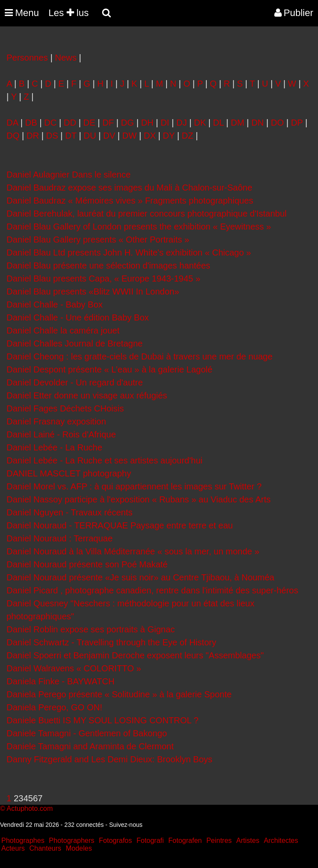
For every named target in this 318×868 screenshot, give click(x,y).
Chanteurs (45, 848)
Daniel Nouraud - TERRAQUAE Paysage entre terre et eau (120, 525)
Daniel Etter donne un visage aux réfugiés (87, 395)
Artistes (248, 840)
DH (147, 123)
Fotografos (116, 840)
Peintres (219, 840)
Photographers (72, 840)
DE (90, 123)
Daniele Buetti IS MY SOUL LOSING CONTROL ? (103, 720)
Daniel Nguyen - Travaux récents (69, 512)
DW (130, 136)
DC (50, 123)
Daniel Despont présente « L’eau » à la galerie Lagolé (109, 369)
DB (31, 123)
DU (90, 136)
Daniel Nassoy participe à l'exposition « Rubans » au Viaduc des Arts (138, 499)
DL (218, 123)
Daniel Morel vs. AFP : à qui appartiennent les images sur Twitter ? (134, 486)
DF (108, 123)
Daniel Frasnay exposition (56, 421)
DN (258, 123)
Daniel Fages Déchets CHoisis (65, 408)
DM (237, 123)
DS (52, 136)
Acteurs (13, 848)
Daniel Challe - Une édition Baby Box (78, 317)
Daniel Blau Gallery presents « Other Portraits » (98, 240)
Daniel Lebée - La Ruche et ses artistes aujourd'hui (104, 460)
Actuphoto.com (30, 808)
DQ (13, 136)
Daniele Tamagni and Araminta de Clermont (90, 746)
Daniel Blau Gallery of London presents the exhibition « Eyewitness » (139, 227)
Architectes (281, 840)
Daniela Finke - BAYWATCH (61, 681)
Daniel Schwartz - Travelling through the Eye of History (111, 642)
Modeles (79, 848)
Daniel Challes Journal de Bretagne (75, 343)
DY (169, 136)
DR (33, 136)
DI (165, 123)
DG (128, 123)
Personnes (27, 58)
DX (150, 136)
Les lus (69, 13)
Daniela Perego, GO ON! (54, 707)
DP (297, 123)
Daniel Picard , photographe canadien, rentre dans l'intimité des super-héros (152, 590)
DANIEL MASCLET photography (69, 473)
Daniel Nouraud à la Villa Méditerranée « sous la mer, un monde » (133, 551)
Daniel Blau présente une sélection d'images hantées (108, 266)
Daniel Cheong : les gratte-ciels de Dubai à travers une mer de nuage (140, 356)
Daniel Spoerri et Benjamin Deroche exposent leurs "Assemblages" (135, 655)
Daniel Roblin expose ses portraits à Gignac (91, 629)
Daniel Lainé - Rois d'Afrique (61, 434)
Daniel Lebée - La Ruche (54, 447)
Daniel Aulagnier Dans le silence (69, 175)
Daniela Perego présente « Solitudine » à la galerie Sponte (119, 694)
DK (200, 123)
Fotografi (150, 840)
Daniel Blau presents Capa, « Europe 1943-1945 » (103, 279)
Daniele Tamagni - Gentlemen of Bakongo (87, 733)
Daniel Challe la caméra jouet (63, 330)
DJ (181, 123)
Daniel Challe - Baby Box (55, 304)
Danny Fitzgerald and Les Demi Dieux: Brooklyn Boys (109, 759)
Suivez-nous (126, 825)
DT (71, 136)
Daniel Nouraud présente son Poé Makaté (87, 564)
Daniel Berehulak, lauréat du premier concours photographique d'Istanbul (147, 214)
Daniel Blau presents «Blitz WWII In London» (93, 291)
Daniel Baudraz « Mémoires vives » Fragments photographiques (130, 201)
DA (12, 123)
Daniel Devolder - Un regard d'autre (75, 382)
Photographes (23, 840)
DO (277, 123)
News (66, 58)
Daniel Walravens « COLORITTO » (74, 668)
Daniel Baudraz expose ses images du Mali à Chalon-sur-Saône (129, 188)
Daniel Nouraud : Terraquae (59, 538)
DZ (188, 136)
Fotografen (185, 840)
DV (109, 136)
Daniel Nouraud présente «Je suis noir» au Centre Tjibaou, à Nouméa (140, 577)
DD (70, 123)
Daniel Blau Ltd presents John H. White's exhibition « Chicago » (129, 253)
